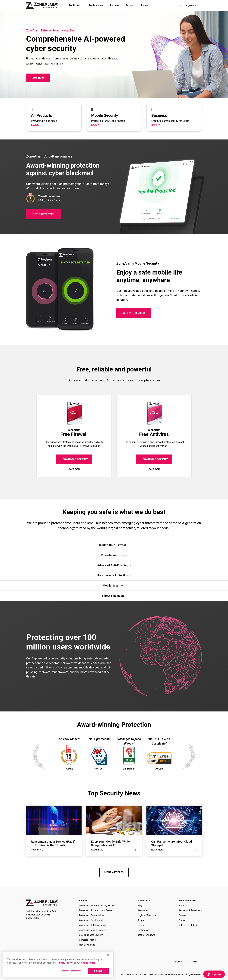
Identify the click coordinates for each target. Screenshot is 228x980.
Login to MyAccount (147, 915)
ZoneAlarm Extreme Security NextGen (98, 906)
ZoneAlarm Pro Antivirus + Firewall (96, 910)
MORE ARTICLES (114, 872)
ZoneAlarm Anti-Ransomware (94, 925)
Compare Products (88, 940)
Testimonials (144, 930)
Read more (54, 850)
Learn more (74, 469)
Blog (140, 906)
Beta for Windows (146, 935)
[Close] (108, 955)
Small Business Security (91, 935)
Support (130, 5)
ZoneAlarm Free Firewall (91, 920)
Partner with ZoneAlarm (190, 910)
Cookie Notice (88, 963)
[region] (58, 965)
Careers (182, 915)
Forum (141, 925)
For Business (96, 5)
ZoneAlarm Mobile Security (92, 930)
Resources (143, 910)
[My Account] (180, 5)
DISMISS (98, 971)
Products (84, 901)
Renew (145, 5)
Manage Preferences (72, 971)
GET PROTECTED (44, 214)
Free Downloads (87, 945)
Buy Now (38, 78)
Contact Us (184, 920)
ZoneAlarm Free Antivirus (92, 915)
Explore (35, 125)
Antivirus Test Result (188, 925)
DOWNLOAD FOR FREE (74, 459)
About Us (183, 906)
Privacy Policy (65, 963)
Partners (115, 5)
